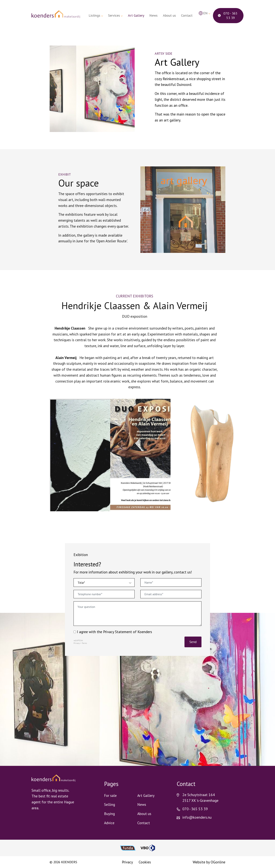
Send (193, 642)
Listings (94, 15)
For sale (110, 795)
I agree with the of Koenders (113, 632)
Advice (109, 823)
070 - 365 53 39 (228, 15)
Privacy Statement (118, 632)
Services (114, 15)
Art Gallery (136, 15)
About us (169, 15)
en (205, 13)
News (153, 15)
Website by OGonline (209, 862)
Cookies (145, 862)
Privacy (77, 643)
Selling (110, 804)
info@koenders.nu (197, 817)
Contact (187, 15)
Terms (84, 643)
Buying (109, 814)
